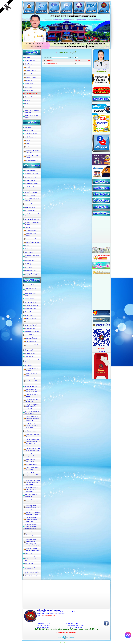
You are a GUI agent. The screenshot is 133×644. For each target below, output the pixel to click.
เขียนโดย (77, 61)
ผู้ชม (89, 61)
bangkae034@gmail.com (48, 616)
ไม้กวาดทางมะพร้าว (51, 63)
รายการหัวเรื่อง (50, 61)
